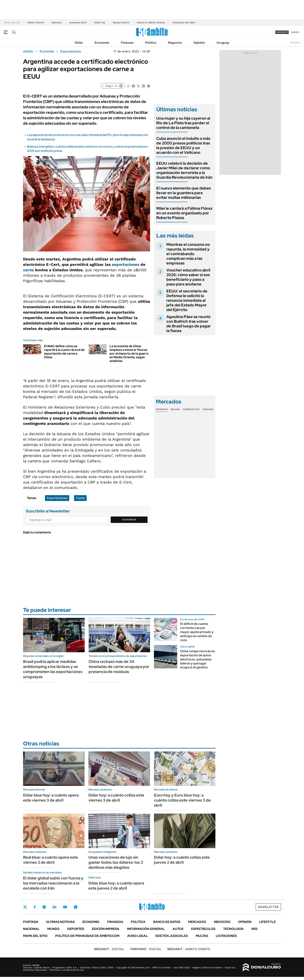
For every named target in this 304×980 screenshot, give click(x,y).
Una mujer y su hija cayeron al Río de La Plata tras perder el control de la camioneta (183, 123)
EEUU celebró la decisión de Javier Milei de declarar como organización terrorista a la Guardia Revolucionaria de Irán (184, 170)
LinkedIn (54, 907)
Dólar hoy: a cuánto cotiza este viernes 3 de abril (116, 798)
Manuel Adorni (121, 23)
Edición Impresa (106, 929)
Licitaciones (226, 936)
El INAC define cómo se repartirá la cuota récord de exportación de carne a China (64, 352)
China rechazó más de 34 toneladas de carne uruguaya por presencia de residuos (119, 667)
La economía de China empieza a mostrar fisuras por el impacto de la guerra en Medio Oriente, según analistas (129, 354)
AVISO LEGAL (137, 936)
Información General (146, 929)
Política (151, 43)
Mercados (197, 922)
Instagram (44, 907)
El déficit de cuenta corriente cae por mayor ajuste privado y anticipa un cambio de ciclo (197, 632)
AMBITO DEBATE (189, 949)
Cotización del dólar (184, 23)
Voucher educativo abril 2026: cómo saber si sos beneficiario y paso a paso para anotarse (188, 277)
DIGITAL (109, 949)
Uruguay (223, 43)
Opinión (199, 43)
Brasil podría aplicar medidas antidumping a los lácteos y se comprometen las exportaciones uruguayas (53, 669)
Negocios (175, 43)
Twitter (25, 907)
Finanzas (127, 43)
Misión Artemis (36, 23)
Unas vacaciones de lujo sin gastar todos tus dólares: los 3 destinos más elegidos (116, 862)
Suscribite (129, 520)
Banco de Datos (167, 922)
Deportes (76, 929)
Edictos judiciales (172, 936)
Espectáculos (203, 929)
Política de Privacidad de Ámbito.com (87, 936)
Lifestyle (267, 922)
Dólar (79, 43)
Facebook (35, 907)
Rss (254, 929)
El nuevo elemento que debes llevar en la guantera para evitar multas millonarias (184, 193)
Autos (178, 929)
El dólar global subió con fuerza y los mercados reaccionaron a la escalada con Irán (53, 883)
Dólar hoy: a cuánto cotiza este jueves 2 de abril (182, 860)
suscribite (282, 32)
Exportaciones (71, 51)
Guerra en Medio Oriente (151, 23)
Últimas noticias (60, 922)
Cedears (208, 409)
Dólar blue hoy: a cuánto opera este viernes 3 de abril (51, 798)
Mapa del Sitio (35, 936)
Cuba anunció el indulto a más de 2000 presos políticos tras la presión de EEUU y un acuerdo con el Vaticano (183, 145)
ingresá (295, 32)
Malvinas (57, 23)
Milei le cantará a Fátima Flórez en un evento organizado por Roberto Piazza (184, 213)
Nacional (31, 929)
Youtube (65, 907)
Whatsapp (76, 907)
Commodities (191, 409)
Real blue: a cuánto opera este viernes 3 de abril (51, 860)
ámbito (28, 51)
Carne (80, 498)
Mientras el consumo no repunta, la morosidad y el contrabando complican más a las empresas (188, 254)
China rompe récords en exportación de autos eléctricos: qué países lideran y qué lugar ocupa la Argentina (197, 659)
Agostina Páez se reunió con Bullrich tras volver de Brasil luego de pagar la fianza (189, 324)
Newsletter (295, 42)
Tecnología (233, 929)
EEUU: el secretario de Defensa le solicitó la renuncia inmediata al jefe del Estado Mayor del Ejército (187, 300)
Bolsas (175, 409)
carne (28, 270)
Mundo (53, 929)
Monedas (162, 409)
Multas (202, 936)
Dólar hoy (100, 23)
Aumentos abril (78, 23)
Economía (102, 43)
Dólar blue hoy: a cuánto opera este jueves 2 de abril (116, 886)
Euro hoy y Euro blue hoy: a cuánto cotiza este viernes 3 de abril (182, 800)
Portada (31, 922)
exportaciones (126, 264)
